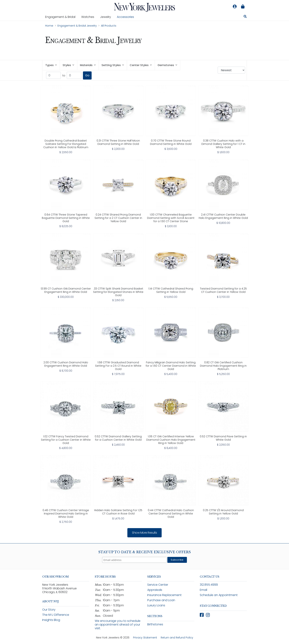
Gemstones (167, 65)
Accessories (125, 17)
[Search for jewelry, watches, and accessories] (245, 17)
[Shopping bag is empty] (243, 7)
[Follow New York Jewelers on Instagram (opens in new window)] (208, 615)
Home (49, 26)
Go (87, 75)
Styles (68, 65)
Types (51, 65)
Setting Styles (113, 65)
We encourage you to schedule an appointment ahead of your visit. (118, 625)
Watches (89, 17)
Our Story (49, 610)
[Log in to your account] (235, 7)
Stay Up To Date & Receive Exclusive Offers (144, 552)
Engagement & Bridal (62, 17)
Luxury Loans (156, 605)
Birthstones (155, 624)
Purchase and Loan (161, 600)
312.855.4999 (209, 585)
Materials (88, 65)
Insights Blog (51, 620)
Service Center (158, 585)
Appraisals (155, 590)
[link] (66, 120)
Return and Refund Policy (177, 638)
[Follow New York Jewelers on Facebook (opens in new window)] (202, 615)
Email (203, 590)
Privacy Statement (145, 638)
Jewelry (107, 17)
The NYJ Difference (56, 615)
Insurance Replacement (164, 595)
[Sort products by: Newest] (231, 70)
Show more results (144, 533)
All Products (109, 26)
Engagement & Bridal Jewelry (77, 26)
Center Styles (141, 65)
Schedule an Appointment (219, 595)
